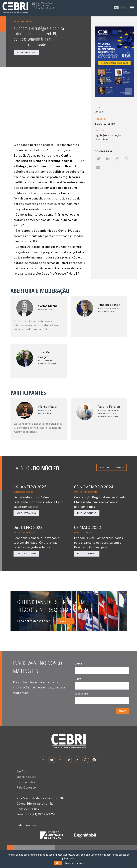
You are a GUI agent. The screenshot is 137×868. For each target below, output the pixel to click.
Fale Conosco (26, 787)
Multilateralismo (26, 52)
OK (58, 863)
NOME (79, 679)
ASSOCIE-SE (66, 621)
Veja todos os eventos (112, 467)
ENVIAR (123, 711)
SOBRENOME (82, 694)
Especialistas (26, 782)
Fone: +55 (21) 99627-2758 (36, 814)
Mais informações (75, 863)
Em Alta (22, 771)
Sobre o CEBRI (27, 777)
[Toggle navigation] (132, 8)
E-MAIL (79, 664)
